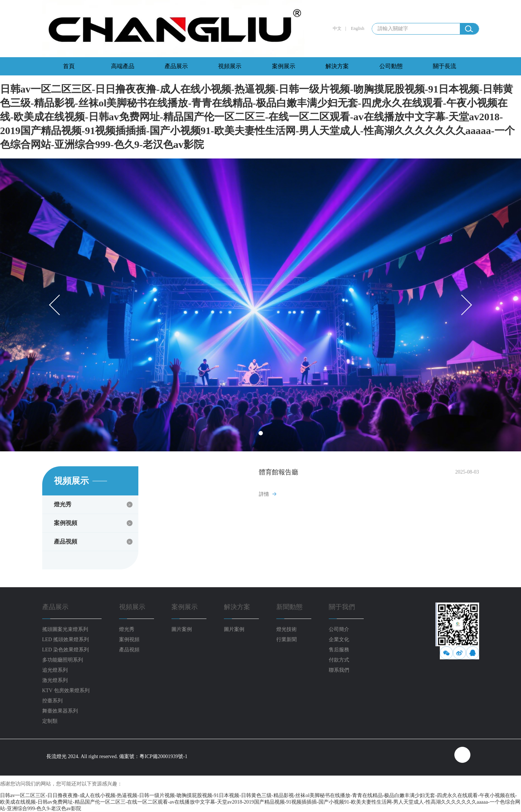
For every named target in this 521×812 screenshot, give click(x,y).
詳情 (264, 494)
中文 (337, 28)
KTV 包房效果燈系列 (66, 691)
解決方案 (337, 66)
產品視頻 (66, 542)
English (358, 28)
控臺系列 (52, 701)
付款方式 (339, 660)
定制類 (50, 721)
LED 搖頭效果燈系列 (66, 640)
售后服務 (339, 650)
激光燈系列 (55, 680)
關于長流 (445, 66)
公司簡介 (339, 629)
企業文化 (339, 640)
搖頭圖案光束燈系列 (65, 629)
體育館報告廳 (279, 472)
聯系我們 (339, 670)
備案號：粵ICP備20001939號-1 (153, 756)
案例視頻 (66, 523)
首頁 (69, 66)
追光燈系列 (55, 670)
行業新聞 (287, 640)
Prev (60, 305)
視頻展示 (230, 66)
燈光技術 (287, 629)
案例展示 (284, 66)
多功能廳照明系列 (63, 660)
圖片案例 (182, 629)
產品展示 (176, 66)
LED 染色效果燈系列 (66, 650)
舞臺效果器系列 (60, 711)
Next (462, 305)
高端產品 (123, 66)
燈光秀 (63, 504)
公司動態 (391, 66)
